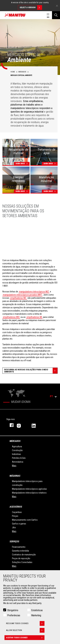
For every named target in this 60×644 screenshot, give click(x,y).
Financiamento (19, 547)
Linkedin (36, 425)
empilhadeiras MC (18, 298)
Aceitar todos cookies (25, 638)
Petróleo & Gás (19, 458)
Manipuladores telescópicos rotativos (29, 493)
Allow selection (25, 630)
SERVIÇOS (14, 542)
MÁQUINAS (15, 476)
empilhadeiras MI (34, 317)
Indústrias (16, 454)
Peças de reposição (21, 558)
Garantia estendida (20, 551)
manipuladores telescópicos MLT (34, 292)
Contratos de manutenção (24, 555)
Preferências (14, 615)
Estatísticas (37, 610)
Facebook (10, 425)
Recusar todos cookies (25, 623)
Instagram (21, 425)
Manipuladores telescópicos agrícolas (29, 489)
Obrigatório (13, 610)
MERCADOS (15, 441)
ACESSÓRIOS (16, 507)
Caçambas (17, 512)
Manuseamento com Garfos (25, 520)
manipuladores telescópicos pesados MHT (22, 295)
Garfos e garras (19, 524)
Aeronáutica (18, 462)
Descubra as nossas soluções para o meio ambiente (31, 371)
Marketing (36, 615)
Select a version (31, 7)
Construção (17, 450)
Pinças (15, 516)
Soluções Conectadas (22, 562)
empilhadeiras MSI (11, 317)
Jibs (14, 527)
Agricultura (17, 446)
